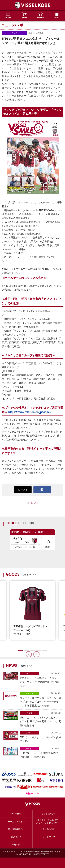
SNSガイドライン (16, 822)
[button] (36, 654)
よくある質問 (49, 829)
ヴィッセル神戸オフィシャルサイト (33, 5)
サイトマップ (49, 837)
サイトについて (49, 814)
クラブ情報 (16, 814)
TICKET (8, 18)
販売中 (48, 543)
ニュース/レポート (16, 25)
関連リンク (16, 837)
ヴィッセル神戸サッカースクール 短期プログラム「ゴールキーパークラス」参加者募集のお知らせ (41, 699)
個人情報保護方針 (16, 829)
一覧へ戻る (32, 503)
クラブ (29, 673)
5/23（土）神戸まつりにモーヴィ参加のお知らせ (41, 737)
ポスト (23, 490)
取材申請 (16, 845)
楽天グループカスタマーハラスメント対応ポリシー (49, 821)
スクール (29, 693)
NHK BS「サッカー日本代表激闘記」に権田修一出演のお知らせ (41, 753)
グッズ (14, 33)
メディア (29, 749)
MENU (57, 18)
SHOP (24, 18)
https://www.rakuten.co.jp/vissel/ (30, 412)
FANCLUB (41, 18)
